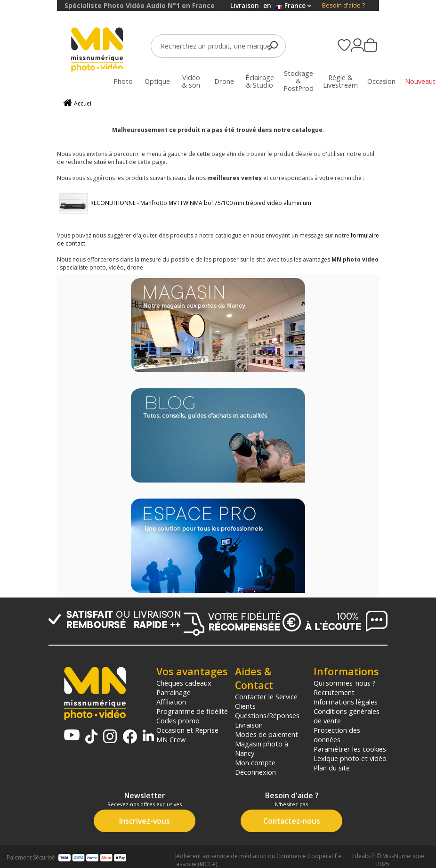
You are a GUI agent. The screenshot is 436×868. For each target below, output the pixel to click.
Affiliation (171, 702)
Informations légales (346, 702)
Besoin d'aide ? (343, 5)
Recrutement (334, 692)
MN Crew (171, 739)
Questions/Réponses (267, 715)
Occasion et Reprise (187, 730)
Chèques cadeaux (184, 683)
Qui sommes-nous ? (345, 683)
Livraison (249, 725)
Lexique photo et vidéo (350, 758)
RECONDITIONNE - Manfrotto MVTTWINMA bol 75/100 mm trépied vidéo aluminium (201, 203)
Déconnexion (255, 772)
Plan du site (332, 768)
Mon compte (255, 762)
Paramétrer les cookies (350, 749)
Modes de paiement (266, 734)
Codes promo (178, 721)
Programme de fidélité (192, 711)
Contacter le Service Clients (266, 701)
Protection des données (337, 735)
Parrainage (174, 692)
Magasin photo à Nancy (262, 748)
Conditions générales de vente (347, 716)
